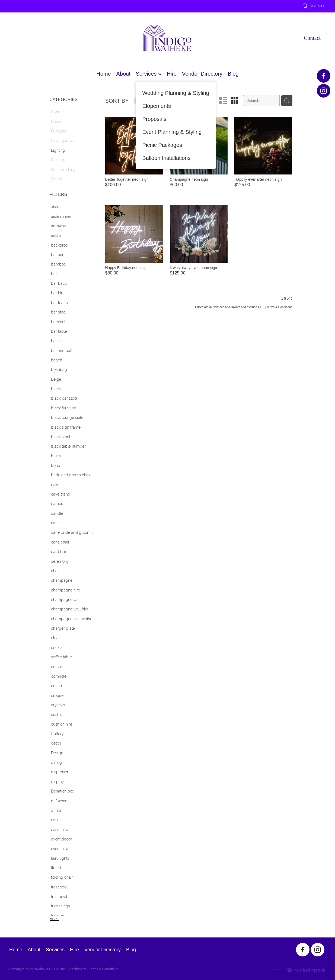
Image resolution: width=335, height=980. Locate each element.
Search (313, 6)
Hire (172, 74)
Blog (233, 74)
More (54, 919)
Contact (312, 38)
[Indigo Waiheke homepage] (168, 38)
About (123, 74)
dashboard (78, 969)
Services (148, 74)
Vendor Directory (202, 74)
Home (103, 74)
